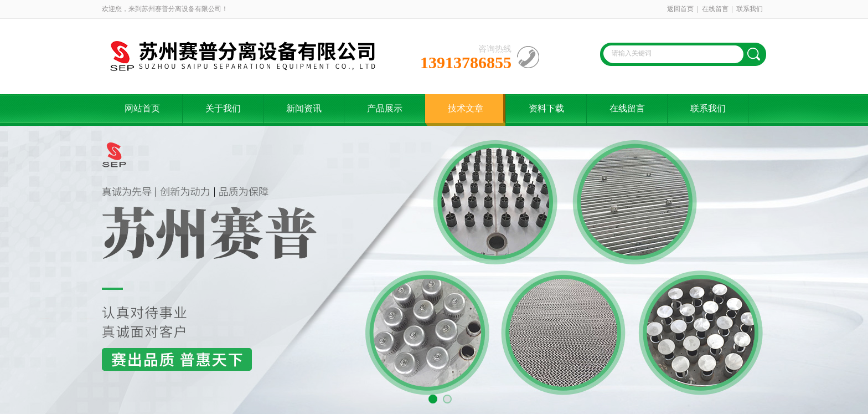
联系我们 (750, 9)
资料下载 (546, 108)
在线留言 (715, 9)
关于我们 (223, 108)
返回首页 (680, 9)
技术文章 (466, 108)
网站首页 (142, 108)
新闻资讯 (304, 108)
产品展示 (385, 108)
